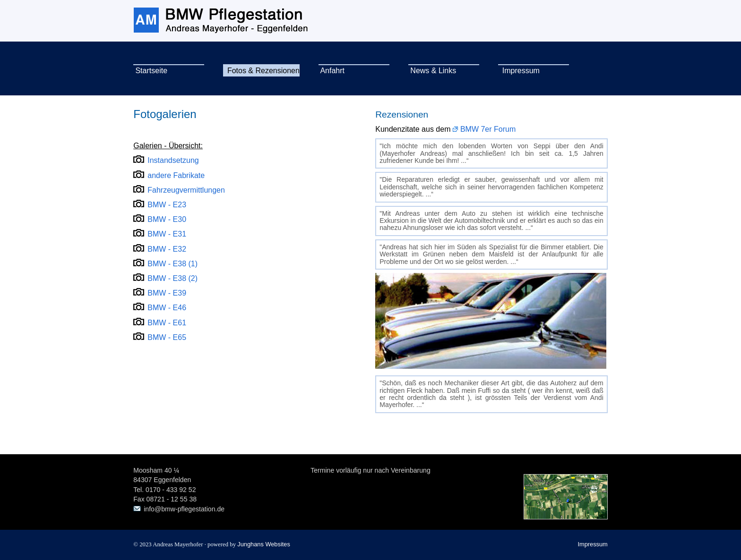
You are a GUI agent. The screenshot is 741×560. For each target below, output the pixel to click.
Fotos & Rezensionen (261, 71)
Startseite (150, 71)
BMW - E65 (167, 337)
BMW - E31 (167, 234)
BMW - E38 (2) (172, 278)
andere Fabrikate (176, 175)
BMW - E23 (167, 205)
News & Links (432, 71)
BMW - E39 (167, 293)
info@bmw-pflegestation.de (184, 509)
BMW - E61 (167, 323)
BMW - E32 (167, 249)
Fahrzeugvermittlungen (186, 190)
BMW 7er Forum (488, 129)
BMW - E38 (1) (172, 264)
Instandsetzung (173, 160)
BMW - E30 (167, 219)
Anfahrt (332, 71)
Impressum (519, 71)
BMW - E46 (167, 308)
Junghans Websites (263, 544)
